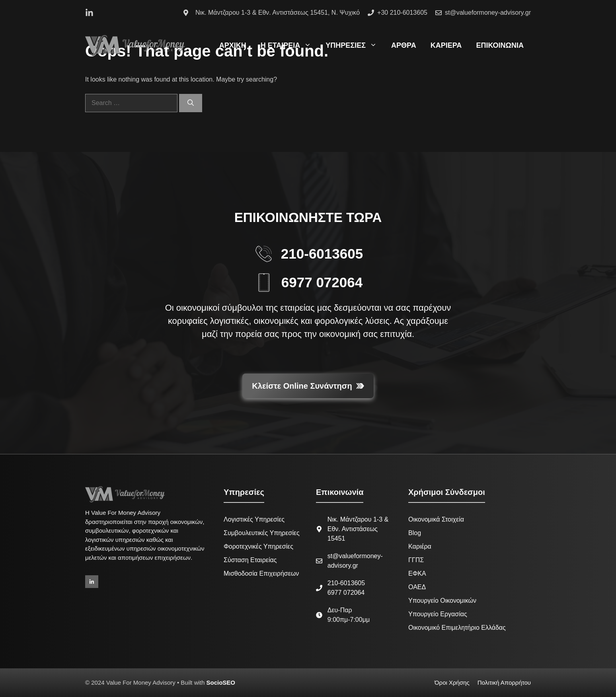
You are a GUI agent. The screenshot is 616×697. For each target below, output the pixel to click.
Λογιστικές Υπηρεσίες (254, 519)
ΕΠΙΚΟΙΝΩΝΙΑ (500, 45)
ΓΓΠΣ (416, 560)
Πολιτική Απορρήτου (504, 682)
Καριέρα (420, 546)
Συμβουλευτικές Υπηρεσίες (262, 533)
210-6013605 (322, 254)
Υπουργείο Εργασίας (438, 614)
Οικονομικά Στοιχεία (436, 519)
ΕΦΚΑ (417, 573)
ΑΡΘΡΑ (404, 45)
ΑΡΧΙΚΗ (233, 45)
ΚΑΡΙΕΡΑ (446, 45)
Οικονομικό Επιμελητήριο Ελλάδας (457, 628)
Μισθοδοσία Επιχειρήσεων (261, 573)
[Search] (191, 103)
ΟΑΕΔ (417, 587)
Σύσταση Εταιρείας (250, 560)
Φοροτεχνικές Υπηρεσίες (258, 546)
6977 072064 (322, 282)
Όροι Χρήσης (452, 682)
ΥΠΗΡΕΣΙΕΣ (355, 45)
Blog (415, 533)
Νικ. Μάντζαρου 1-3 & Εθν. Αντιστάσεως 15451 (358, 529)
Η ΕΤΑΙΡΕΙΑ (290, 45)
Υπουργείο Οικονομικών (442, 601)
